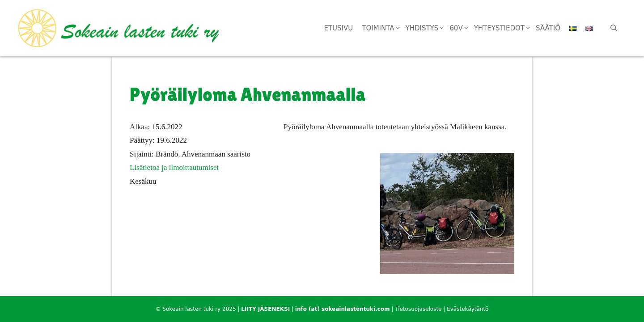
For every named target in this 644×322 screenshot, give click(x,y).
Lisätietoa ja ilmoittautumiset (174, 167)
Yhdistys (428, 28)
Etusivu (338, 28)
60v (462, 28)
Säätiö (548, 28)
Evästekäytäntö (468, 309)
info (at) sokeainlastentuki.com (343, 309)
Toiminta (383, 28)
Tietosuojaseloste (418, 309)
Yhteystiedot (505, 28)
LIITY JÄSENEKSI (265, 309)
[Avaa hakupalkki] (614, 28)
